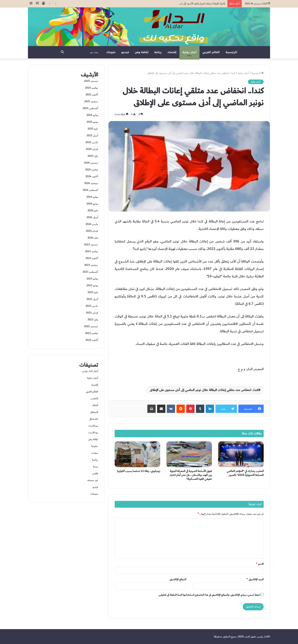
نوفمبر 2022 (92, 333)
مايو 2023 (93, 292)
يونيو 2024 (92, 204)
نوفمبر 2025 (92, 88)
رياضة (158, 52)
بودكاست (93, 426)
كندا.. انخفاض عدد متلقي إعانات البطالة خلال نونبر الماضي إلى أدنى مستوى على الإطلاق (204, 390)
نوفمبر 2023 (92, 251)
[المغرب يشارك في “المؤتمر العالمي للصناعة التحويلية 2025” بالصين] (241, 454)
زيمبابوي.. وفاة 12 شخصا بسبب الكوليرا (139, 471)
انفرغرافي (94, 419)
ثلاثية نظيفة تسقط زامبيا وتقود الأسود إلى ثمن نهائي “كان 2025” (193, 4)
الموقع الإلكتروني (178, 579)
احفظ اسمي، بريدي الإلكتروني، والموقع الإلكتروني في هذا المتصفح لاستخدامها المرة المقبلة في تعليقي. (209, 595)
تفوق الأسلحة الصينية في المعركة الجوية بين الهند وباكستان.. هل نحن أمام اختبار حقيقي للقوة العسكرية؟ (191, 475)
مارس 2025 (92, 142)
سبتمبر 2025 (91, 101)
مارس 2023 (92, 306)
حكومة (95, 446)
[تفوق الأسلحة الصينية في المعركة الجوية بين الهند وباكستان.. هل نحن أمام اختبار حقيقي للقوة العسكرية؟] (189, 454)
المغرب (94, 398)
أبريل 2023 (92, 299)
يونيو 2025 (92, 122)
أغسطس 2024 (90, 190)
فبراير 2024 (92, 231)
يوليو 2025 (92, 115)
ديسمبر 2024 (91, 163)
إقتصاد (172, 52)
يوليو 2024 (92, 197)
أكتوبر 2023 (92, 258)
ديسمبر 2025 (91, 81)
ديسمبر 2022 (91, 326)
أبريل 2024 (92, 217)
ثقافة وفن (142, 52)
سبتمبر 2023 (91, 265)
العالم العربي (211, 52)
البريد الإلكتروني (255, 579)
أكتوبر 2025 (92, 95)
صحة (96, 467)
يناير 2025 (93, 156)
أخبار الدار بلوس (90, 371)
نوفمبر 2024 (92, 170)
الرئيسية (231, 52)
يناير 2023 (93, 320)
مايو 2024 (93, 210)
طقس (95, 473)
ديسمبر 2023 (91, 245)
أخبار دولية (189, 52)
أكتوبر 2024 (92, 176)
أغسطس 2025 (90, 108)
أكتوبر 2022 (92, 340)
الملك (95, 405)
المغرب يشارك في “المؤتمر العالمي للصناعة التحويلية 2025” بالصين (245, 473)
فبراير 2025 (92, 149)
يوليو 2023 (92, 279)
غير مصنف (93, 480)
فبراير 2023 (92, 313)
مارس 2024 (92, 224)
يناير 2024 (93, 238)
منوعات (111, 52)
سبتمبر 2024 (91, 183)
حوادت (95, 453)
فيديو (125, 52)
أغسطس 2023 (90, 272)
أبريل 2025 (92, 135)
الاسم (260, 564)
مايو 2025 (93, 129)
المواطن (94, 412)
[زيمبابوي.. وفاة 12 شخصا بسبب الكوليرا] (137, 454)
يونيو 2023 (92, 285)
